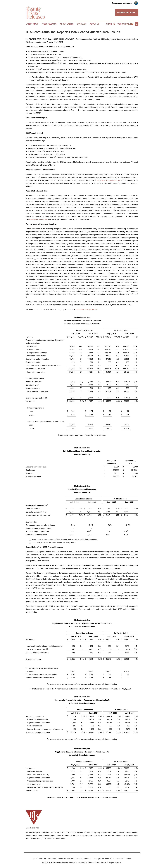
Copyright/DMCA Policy (102, 859)
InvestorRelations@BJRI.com (87, 310)
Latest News (32, 24)
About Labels (67, 24)
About (35, 859)
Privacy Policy (118, 859)
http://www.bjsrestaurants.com (109, 180)
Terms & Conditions (84, 859)
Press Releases (49, 24)
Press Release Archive (47, 859)
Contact (82, 24)
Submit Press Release (66, 859)
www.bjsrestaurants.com (39, 219)
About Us (94, 24)
